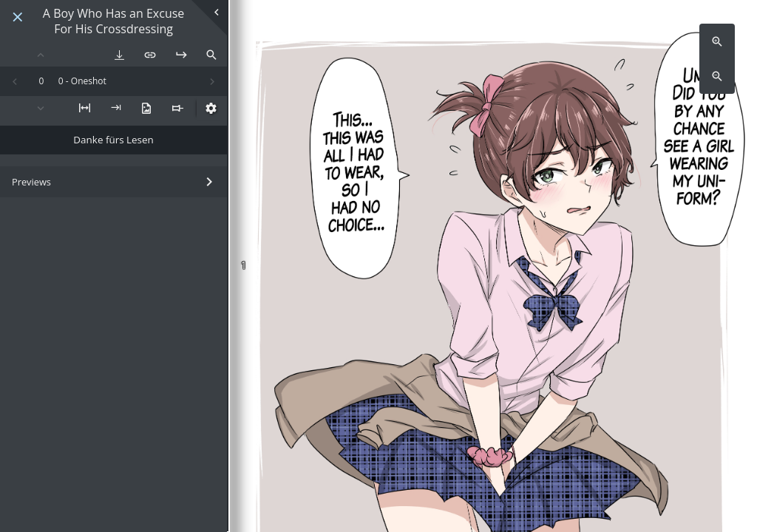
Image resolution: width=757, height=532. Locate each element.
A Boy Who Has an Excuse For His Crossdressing (113, 21)
